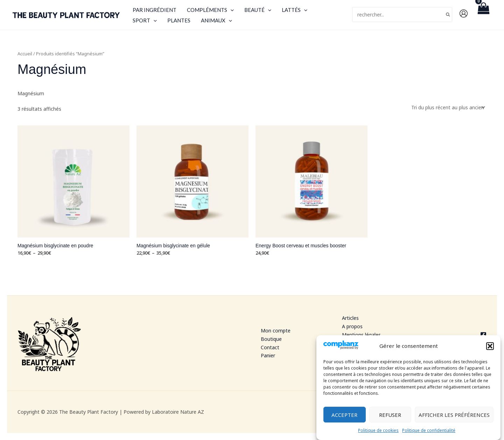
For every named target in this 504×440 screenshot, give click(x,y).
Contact (270, 347)
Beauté (258, 10)
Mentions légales (361, 335)
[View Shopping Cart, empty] (483, 15)
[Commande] (448, 107)
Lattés (295, 10)
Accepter (344, 417)
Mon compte (276, 331)
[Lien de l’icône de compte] (464, 13)
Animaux (216, 20)
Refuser (390, 417)
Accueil (25, 54)
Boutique (271, 339)
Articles (350, 318)
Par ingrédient (155, 10)
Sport (145, 20)
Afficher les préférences (454, 417)
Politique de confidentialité (429, 432)
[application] (230, 10)
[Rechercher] (448, 15)
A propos (352, 326)
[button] (490, 348)
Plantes (179, 20)
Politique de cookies (378, 432)
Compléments (210, 10)
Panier (268, 355)
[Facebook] (455, 335)
